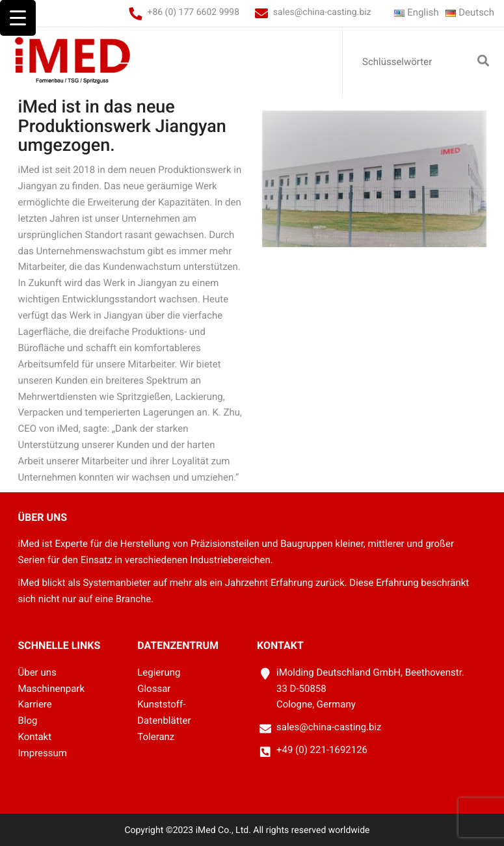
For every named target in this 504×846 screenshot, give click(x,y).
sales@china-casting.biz (322, 12)
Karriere (35, 704)
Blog (28, 720)
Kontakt (35, 737)
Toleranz (156, 737)
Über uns (37, 672)
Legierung (159, 672)
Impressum (43, 753)
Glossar (154, 689)
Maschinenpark (52, 689)
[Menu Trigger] (18, 18)
